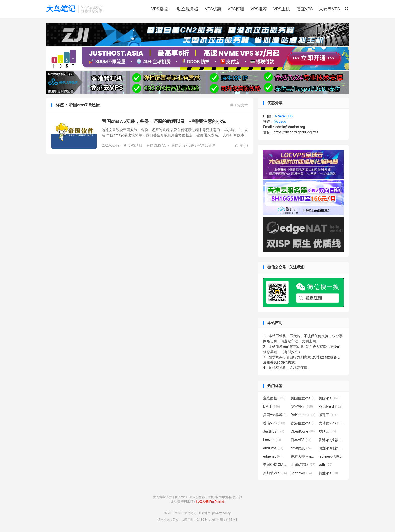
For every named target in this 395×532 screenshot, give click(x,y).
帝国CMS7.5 (156, 145)
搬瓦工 (328, 415)
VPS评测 (236, 9)
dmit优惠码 (303, 465)
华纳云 (327, 431)
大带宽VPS (331, 423)
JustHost (274, 431)
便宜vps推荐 (331, 448)
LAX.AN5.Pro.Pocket (210, 502)
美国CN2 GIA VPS (276, 465)
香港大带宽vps (303, 456)
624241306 (284, 116)
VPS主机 (282, 9)
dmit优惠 (301, 448)
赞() (241, 145)
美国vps (329, 398)
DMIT (271, 406)
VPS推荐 (259, 9)
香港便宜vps (303, 423)
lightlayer (301, 473)
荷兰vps (328, 473)
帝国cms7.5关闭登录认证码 (193, 145)
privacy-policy (221, 513)
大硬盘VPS (329, 9)
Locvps (272, 440)
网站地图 (205, 513)
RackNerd (331, 406)
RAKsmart (303, 415)
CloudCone (303, 431)
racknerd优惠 (331, 456)
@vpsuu (280, 121)
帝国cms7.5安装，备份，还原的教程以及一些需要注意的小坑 (164, 121)
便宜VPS (305, 9)
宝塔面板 (274, 398)
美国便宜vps (303, 398)
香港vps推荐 (331, 440)
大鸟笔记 (61, 9)
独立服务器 (188, 9)
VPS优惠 (213, 9)
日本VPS (301, 440)
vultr (325, 465)
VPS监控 (159, 9)
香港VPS (274, 423)
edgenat (273, 456)
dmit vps (273, 448)
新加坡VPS (275, 473)
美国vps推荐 (276, 415)
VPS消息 (133, 145)
